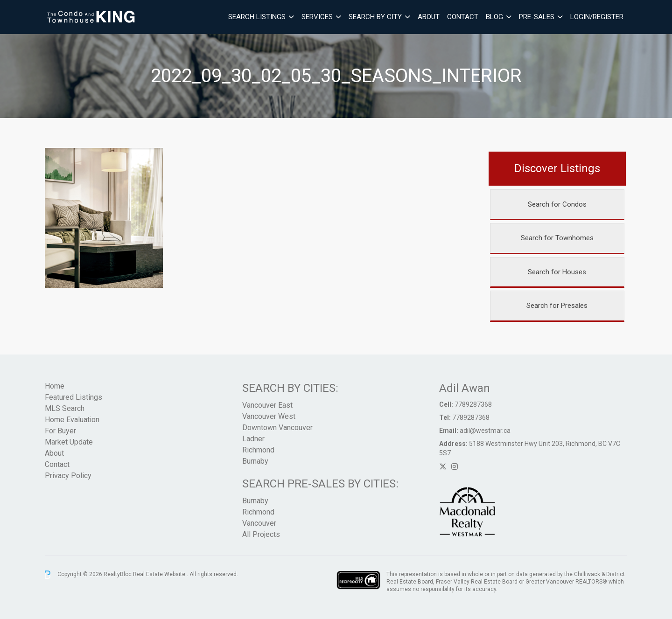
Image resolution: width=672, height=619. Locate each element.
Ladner (253, 439)
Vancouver (259, 523)
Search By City (375, 17)
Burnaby (255, 461)
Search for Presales (557, 306)
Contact (463, 17)
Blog (494, 17)
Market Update (69, 442)
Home (55, 386)
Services (317, 17)
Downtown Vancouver (277, 428)
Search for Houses (557, 272)
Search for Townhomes (557, 238)
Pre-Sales (537, 17)
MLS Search (65, 408)
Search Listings (257, 17)
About (429, 17)
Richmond (258, 450)
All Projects (261, 534)
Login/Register (597, 17)
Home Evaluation (72, 420)
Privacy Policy (68, 476)
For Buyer (60, 431)
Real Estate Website (160, 574)
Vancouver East (267, 405)
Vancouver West (269, 416)
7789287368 (473, 404)
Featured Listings (73, 397)
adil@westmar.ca (485, 431)
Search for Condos (557, 204)
